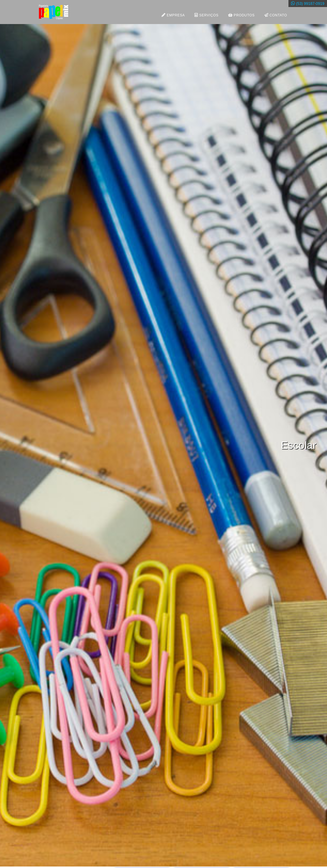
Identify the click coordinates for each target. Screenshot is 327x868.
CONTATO (276, 16)
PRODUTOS (241, 16)
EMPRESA (173, 16)
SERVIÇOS (207, 16)
